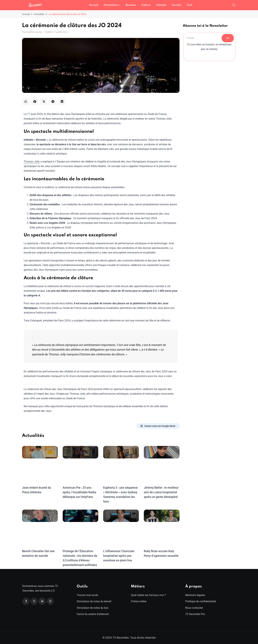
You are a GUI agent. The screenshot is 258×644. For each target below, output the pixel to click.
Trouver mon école (87, 595)
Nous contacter (194, 608)
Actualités (39, 14)
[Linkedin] (42, 601)
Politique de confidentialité (201, 601)
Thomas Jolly (32, 162)
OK (228, 38)
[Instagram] (50, 601)
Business (131, 5)
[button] (26, 102)
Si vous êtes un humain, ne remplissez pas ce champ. (209, 47)
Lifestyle (161, 5)
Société (177, 5)
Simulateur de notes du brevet (94, 601)
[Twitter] (34, 601)
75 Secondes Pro (195, 614)
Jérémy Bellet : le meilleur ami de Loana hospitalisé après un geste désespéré (161, 492)
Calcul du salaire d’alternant (93, 614)
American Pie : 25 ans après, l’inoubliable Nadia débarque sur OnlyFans (79, 492)
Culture (146, 5)
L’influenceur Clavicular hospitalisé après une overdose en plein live (118, 556)
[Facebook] (26, 601)
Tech (190, 5)
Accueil (94, 5)
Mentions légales (195, 595)
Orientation (111, 5)
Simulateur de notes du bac (93, 608)
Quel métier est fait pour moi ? (148, 595)
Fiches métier (139, 601)
